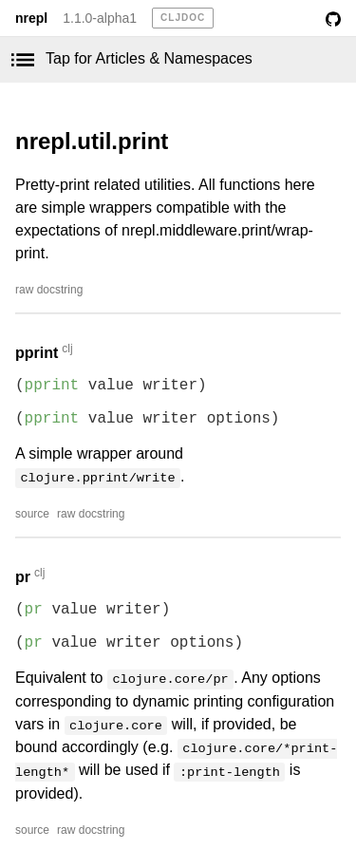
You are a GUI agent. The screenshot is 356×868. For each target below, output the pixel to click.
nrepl (31, 18)
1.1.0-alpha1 (100, 18)
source (32, 514)
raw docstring (49, 290)
